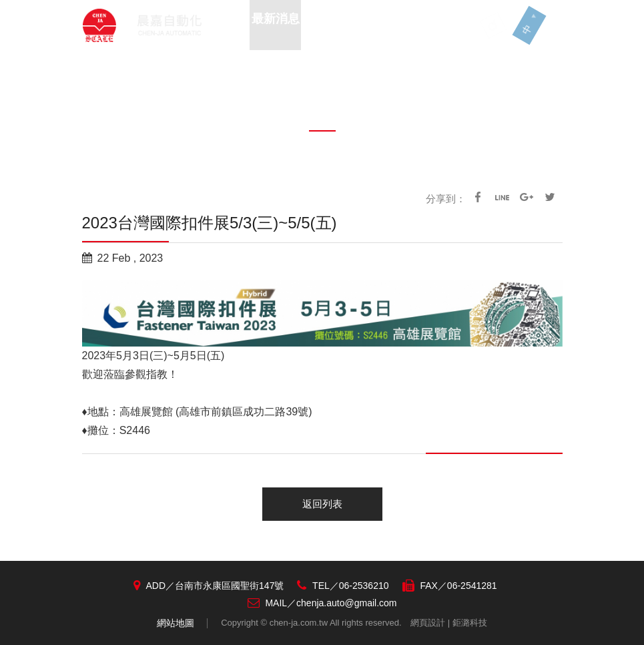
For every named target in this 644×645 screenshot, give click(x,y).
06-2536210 (364, 586)
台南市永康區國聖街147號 (229, 586)
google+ (526, 197)
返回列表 (322, 504)
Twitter (550, 197)
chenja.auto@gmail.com (346, 603)
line (502, 197)
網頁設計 (428, 623)
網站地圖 (176, 623)
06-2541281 (472, 586)
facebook (478, 197)
